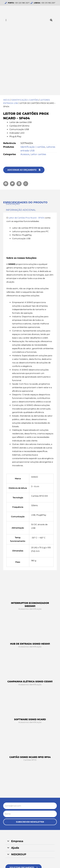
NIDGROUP (19, 798)
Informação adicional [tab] (21, 153)
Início (6, 43)
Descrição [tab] (13, 147)
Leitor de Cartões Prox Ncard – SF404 (26, 161)
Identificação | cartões (25, 43)
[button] (51, 20)
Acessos (25, 98)
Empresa (17, 785)
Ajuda (15, 791)
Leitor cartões (38, 98)
